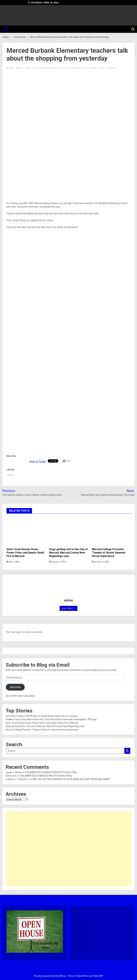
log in (19, 632)
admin (11, 68)
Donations (65, 68)
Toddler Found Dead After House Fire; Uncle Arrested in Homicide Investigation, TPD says (51, 719)
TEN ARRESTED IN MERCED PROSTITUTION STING (51, 772)
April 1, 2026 (13, 562)
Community (37, 68)
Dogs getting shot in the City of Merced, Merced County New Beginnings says (68, 553)
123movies (11, 776)
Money (79, 68)
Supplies (93, 68)
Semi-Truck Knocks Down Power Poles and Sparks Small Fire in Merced (25, 553)
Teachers (102, 68)
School (85, 68)
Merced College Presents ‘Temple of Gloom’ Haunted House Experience (109, 553)
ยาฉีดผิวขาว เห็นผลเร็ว (17, 779)
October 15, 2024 (100, 562)
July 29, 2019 (23, 68)
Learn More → (68, 608)
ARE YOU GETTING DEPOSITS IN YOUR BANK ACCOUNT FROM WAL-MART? (72, 779)
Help (72, 68)
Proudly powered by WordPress (50, 976)
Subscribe (15, 687)
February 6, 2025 (58, 562)
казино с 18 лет (13, 772)
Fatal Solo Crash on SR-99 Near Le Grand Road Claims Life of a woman (42, 716)
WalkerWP (97, 976)
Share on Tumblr (38, 461)
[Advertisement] (68, 849)
